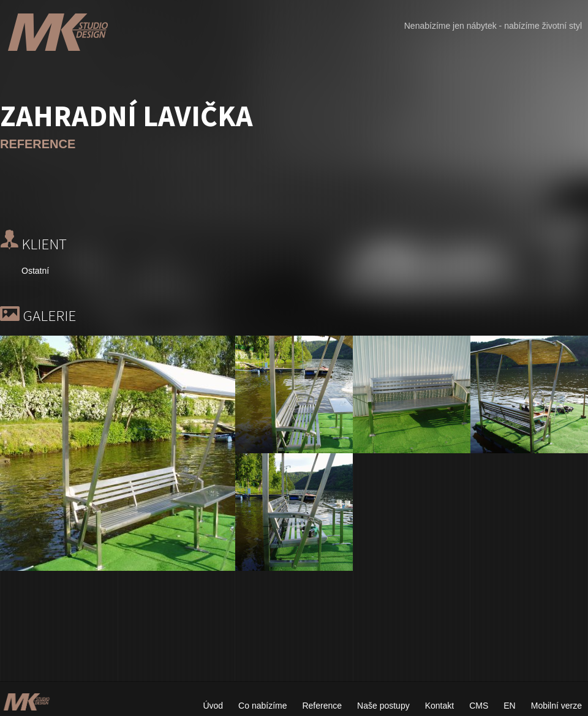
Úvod (213, 706)
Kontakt (439, 706)
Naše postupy (383, 706)
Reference (322, 706)
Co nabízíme (262, 706)
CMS (479, 706)
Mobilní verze (556, 706)
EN (509, 706)
